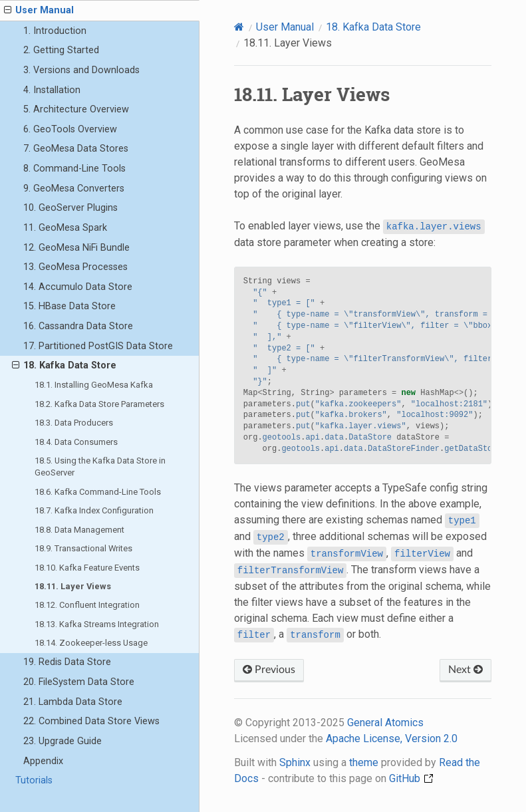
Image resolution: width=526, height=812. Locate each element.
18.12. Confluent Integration (87, 605)
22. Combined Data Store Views (91, 721)
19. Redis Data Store (67, 662)
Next (465, 670)
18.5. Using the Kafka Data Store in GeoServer (100, 467)
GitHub (411, 778)
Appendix (43, 761)
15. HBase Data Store (69, 306)
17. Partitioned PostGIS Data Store (98, 346)
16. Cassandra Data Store (78, 326)
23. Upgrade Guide (63, 741)
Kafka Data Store (373, 27)
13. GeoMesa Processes (75, 267)
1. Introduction (55, 31)
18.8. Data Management (79, 530)
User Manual (39, 11)
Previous (269, 670)
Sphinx (295, 762)
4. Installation (52, 90)
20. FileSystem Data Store (79, 682)
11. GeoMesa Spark (65, 228)
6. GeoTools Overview (70, 129)
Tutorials (34, 780)
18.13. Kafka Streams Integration (97, 624)
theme (364, 762)
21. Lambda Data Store (73, 702)
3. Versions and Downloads (81, 70)
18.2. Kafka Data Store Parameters (99, 404)
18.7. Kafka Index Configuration (94, 510)
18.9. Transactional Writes (83, 548)
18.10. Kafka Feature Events (87, 568)
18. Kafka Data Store (64, 366)
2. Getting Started (61, 50)
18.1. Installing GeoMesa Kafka (94, 385)
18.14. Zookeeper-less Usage (91, 643)
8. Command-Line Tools (74, 169)
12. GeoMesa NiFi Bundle (76, 248)
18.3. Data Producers (74, 423)
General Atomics (385, 723)
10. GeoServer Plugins (70, 208)
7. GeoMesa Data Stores (76, 149)
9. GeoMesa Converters (74, 189)
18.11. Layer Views (73, 586)
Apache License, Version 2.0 (392, 739)
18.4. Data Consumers (76, 442)
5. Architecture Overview (76, 109)
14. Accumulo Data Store (78, 287)
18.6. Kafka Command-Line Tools (98, 492)
